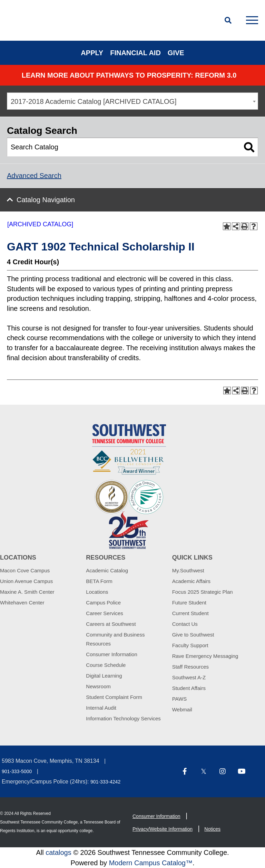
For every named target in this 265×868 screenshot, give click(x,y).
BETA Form (99, 581)
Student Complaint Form (114, 697)
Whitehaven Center (22, 603)
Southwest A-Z (189, 677)
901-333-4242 (105, 782)
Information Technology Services (123, 718)
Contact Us (185, 624)
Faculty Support (190, 645)
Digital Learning (104, 676)
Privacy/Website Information (163, 829)
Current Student (190, 613)
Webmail (182, 709)
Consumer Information (111, 654)
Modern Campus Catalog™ (151, 863)
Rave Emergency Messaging (205, 656)
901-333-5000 (17, 771)
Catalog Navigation (46, 200)
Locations (97, 592)
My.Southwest (188, 570)
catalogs (58, 852)
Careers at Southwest (111, 624)
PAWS (180, 699)
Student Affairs (189, 688)
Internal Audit (101, 708)
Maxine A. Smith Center (27, 592)
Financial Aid (135, 53)
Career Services (105, 613)
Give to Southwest (193, 635)
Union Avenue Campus (26, 581)
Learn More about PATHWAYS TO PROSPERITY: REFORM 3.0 (129, 75)
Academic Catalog (107, 570)
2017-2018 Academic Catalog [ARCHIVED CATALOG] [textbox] (94, 101)
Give (176, 53)
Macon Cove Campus (25, 570)
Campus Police (103, 603)
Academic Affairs (191, 581)
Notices (212, 829)
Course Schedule (106, 665)
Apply (92, 53)
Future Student (189, 603)
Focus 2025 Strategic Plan (203, 592)
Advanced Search (34, 176)
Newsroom (98, 686)
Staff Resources (190, 667)
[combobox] (132, 101)
